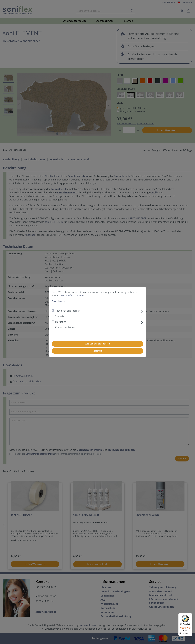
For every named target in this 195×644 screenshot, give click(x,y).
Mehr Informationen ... (74, 296)
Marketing (61, 322)
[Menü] (190, 615)
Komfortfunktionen (66, 327)
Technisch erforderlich (68, 311)
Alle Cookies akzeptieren (98, 344)
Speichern (98, 351)
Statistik (60, 316)
